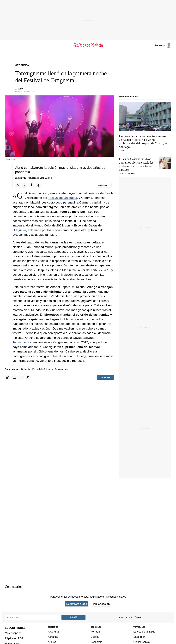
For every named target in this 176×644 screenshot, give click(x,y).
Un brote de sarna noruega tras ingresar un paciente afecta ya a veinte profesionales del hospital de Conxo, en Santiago (143, 141)
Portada (95, 631)
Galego (138, 617)
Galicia (95, 637)
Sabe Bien (139, 637)
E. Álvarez (124, 151)
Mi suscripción (13, 633)
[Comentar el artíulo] (103, 185)
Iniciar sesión (101, 604)
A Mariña (53, 637)
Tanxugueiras (22, 342)
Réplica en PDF (14, 638)
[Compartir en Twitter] (38, 185)
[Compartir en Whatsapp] (18, 185)
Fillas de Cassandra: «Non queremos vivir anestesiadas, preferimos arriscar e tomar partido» (137, 164)
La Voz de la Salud (144, 631)
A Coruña (53, 631)
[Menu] (7, 45)
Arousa (52, 642)
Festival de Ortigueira (63, 198)
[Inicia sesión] (162, 45)
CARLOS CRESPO (127, 174)
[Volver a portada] (88, 45)
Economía (97, 642)
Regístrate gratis (77, 604)
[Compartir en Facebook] (31, 185)
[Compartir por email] (25, 185)
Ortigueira (19, 230)
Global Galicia (141, 642)
